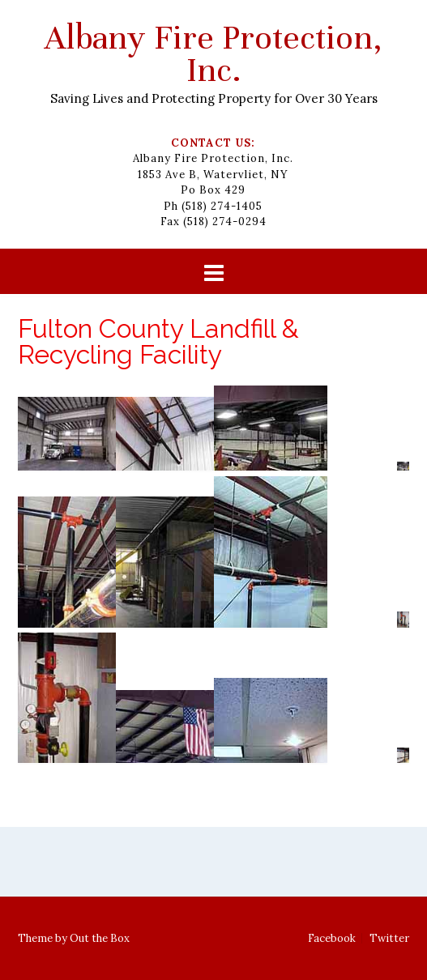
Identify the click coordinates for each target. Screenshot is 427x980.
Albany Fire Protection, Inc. (213, 54)
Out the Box (100, 938)
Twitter (389, 938)
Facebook (332, 938)
